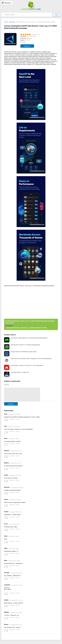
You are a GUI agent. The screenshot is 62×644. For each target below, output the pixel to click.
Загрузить (27, 46)
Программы (29, 38)
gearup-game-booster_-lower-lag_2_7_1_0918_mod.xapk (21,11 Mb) (26, 328)
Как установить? (9, 326)
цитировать (12, 422)
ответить (6, 422)
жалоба (18, 422)
